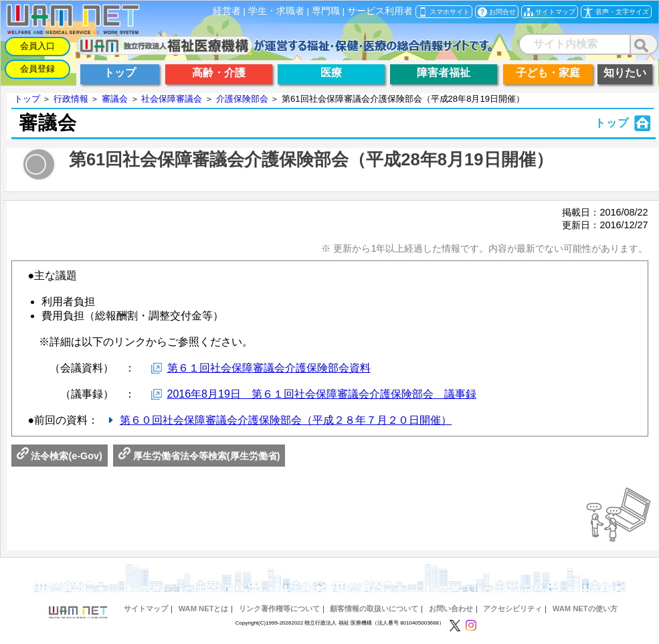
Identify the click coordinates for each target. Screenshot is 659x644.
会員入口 (37, 46)
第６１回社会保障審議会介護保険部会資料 (269, 368)
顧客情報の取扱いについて (374, 609)
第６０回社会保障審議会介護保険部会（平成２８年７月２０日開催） (286, 420)
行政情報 (71, 99)
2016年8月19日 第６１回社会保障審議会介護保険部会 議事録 (322, 394)
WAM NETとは (204, 609)
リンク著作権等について (279, 609)
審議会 (115, 99)
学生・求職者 (276, 11)
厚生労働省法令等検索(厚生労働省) (199, 456)
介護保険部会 (242, 99)
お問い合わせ (451, 609)
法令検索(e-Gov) (60, 456)
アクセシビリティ (512, 609)
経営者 (227, 11)
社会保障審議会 (172, 99)
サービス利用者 (380, 11)
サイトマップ (146, 609)
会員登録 (37, 69)
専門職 (326, 11)
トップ (27, 99)
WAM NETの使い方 (585, 609)
